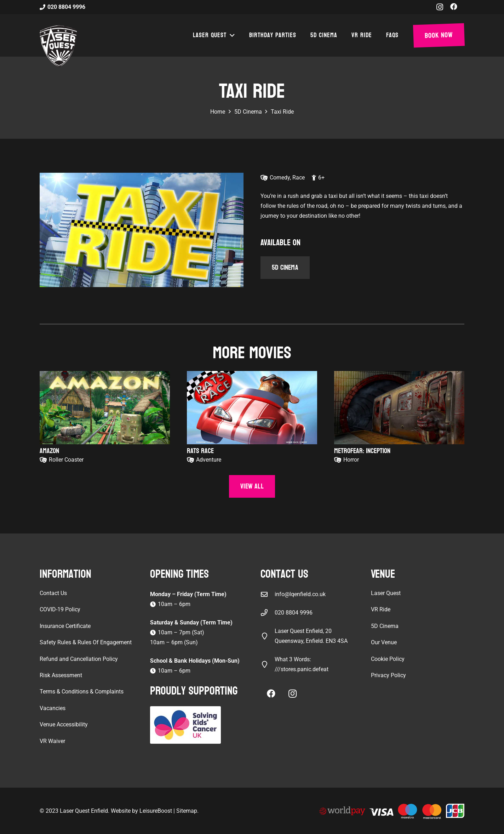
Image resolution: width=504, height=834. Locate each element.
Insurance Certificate (65, 626)
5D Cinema (385, 626)
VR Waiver (52, 741)
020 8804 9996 (294, 613)
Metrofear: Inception (362, 451)
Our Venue (384, 642)
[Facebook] (454, 7)
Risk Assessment (61, 675)
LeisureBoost (156, 811)
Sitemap (187, 811)
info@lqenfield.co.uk (300, 594)
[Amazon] (105, 408)
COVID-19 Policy (60, 609)
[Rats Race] (252, 408)
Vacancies (53, 708)
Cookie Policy (388, 659)
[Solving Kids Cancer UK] (197, 725)
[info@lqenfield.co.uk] (268, 594)
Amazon (49, 451)
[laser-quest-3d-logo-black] (58, 46)
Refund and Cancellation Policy (79, 659)
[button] (231, 35)
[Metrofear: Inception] (399, 408)
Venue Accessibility (64, 724)
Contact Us (53, 593)
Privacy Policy (388, 675)
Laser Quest (386, 593)
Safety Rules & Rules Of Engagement (86, 642)
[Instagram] (440, 7)
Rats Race (200, 451)
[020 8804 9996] (268, 613)
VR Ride (381, 609)
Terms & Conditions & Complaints (82, 692)
